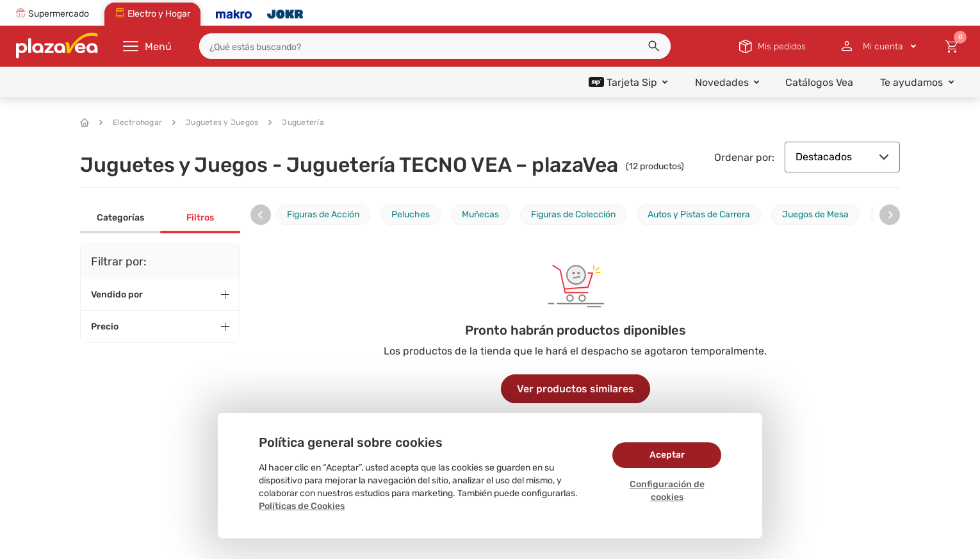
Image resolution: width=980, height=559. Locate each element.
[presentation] (261, 215)
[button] (654, 46)
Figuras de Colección (573, 214)
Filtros (200, 218)
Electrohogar (131, 122)
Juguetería (296, 122)
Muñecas (480, 214)
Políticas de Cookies (302, 506)
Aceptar (667, 455)
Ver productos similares (576, 389)
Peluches (411, 214)
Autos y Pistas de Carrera (699, 214)
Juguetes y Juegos (215, 122)
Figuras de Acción (323, 214)
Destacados (842, 157)
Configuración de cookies (667, 491)
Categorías (120, 218)
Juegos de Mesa (815, 214)
